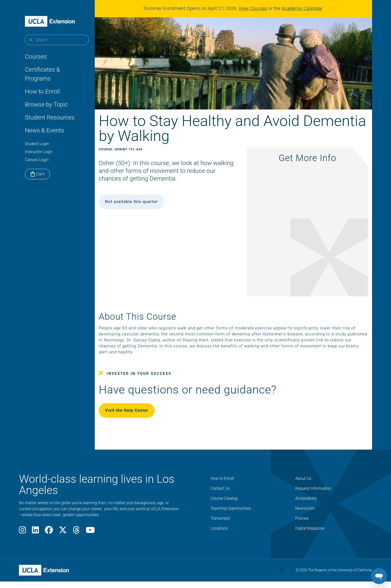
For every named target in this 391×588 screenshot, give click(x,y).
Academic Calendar (304, 8)
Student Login (37, 144)
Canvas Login (37, 160)
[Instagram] (22, 538)
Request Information (313, 495)
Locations (219, 535)
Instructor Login (39, 152)
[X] (63, 538)
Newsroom (305, 515)
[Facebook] (49, 538)
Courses (36, 57)
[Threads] (76, 538)
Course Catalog (224, 505)
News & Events (44, 130)
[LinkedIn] (35, 538)
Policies (302, 525)
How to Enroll (42, 92)
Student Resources (50, 117)
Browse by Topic (46, 104)
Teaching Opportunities (231, 515)
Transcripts (220, 525)
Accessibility (306, 505)
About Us (303, 485)
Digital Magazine (310, 535)
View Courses (255, 8)
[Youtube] (90, 538)
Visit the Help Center (139, 417)
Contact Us (220, 495)
